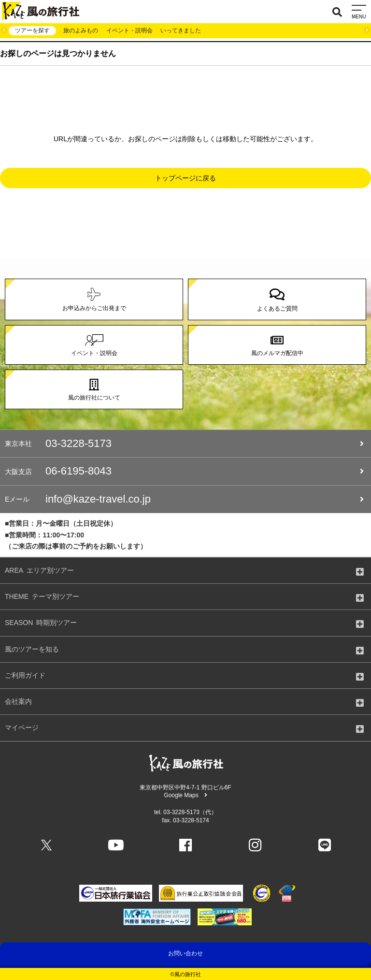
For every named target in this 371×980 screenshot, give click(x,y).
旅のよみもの (81, 30)
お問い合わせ (185, 953)
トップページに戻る (185, 178)
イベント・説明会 (129, 30)
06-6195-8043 (184, 471)
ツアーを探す (32, 30)
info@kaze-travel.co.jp (184, 499)
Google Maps (185, 795)
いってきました (181, 30)
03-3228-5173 (184, 444)
